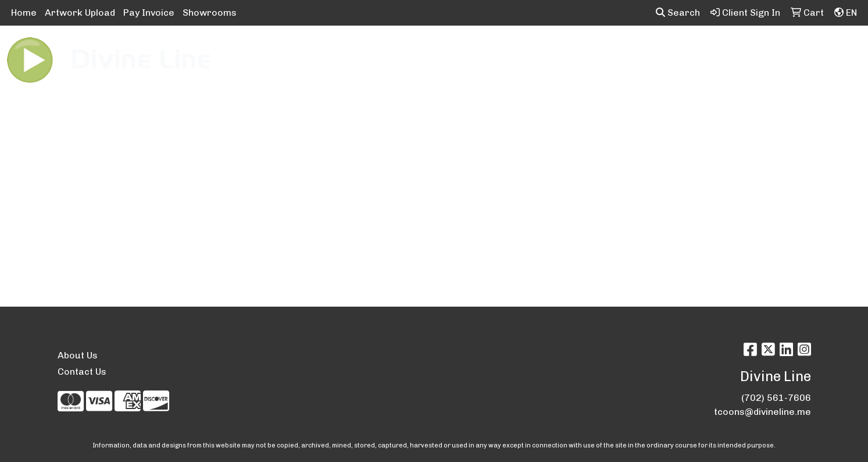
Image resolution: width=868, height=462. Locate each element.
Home (24, 13)
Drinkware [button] (448, 51)
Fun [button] (499, 51)
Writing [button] (742, 51)
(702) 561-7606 (776, 398)
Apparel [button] (292, 51)
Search (678, 13)
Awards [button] (346, 51)
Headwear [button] (549, 51)
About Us (78, 355)
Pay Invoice (149, 13)
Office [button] (653, 51)
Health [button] (606, 51)
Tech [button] (696, 51)
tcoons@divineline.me (762, 412)
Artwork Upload (80, 13)
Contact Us (82, 372)
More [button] (790, 51)
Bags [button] (394, 51)
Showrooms (210, 13)
